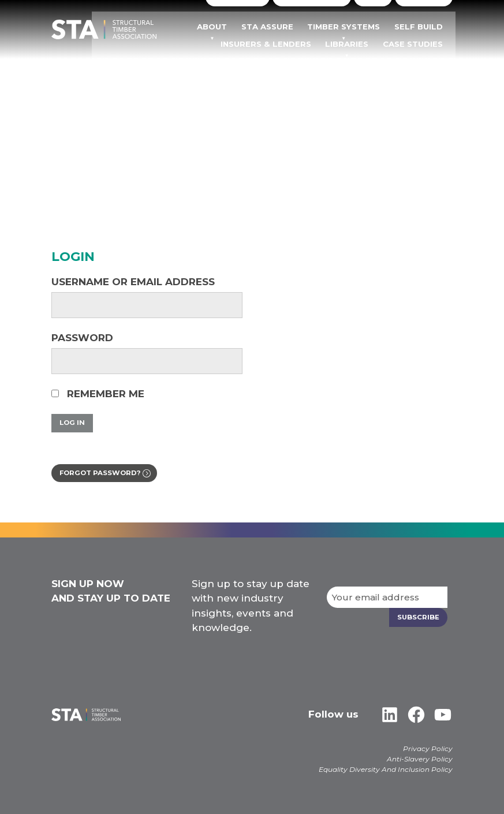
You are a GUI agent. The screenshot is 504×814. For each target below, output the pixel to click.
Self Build (430, 27)
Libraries (364, 44)
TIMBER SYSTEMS (362, 27)
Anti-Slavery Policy (420, 759)
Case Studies (424, 44)
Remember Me (98, 394)
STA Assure (292, 27)
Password (82, 338)
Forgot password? (103, 474)
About (241, 27)
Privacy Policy (428, 748)
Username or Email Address (133, 282)
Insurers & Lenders (290, 44)
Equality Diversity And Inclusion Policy (386, 769)
